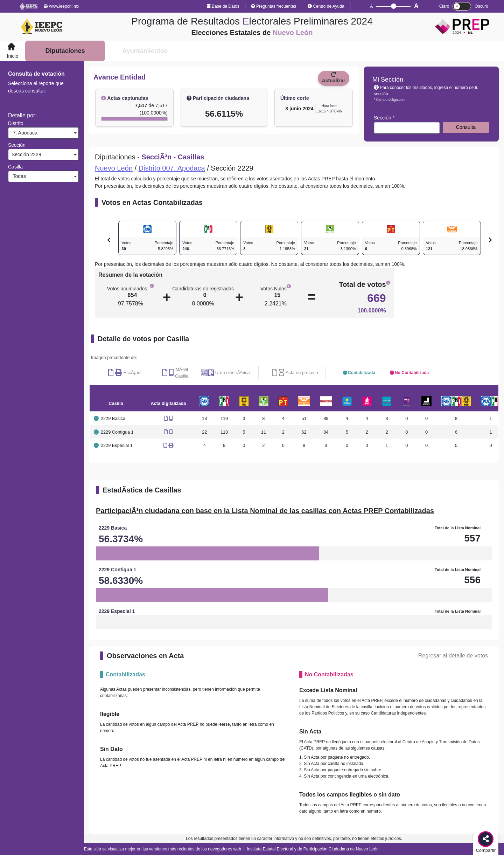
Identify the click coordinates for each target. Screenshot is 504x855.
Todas (18, 176)
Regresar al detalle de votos (453, 656)
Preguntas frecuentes (274, 6)
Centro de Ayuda (326, 6)
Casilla (15, 167)
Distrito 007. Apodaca (172, 168)
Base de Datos (223, 6)
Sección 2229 (26, 154)
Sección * (384, 118)
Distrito (16, 123)
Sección (17, 145)
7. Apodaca (24, 133)
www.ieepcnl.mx (61, 6)
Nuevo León (114, 168)
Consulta (466, 127)
